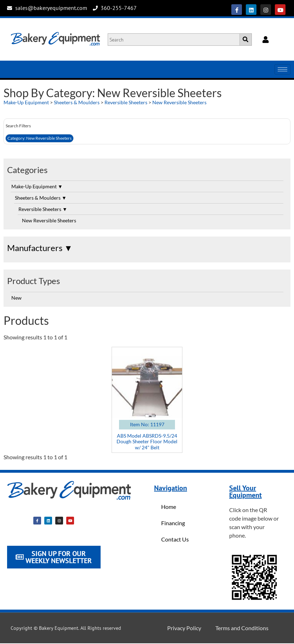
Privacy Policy (184, 628)
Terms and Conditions (242, 628)
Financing (173, 523)
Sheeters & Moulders (77, 102)
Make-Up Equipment (26, 102)
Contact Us (175, 539)
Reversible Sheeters (126, 102)
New (16, 298)
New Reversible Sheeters (179, 102)
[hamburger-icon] (282, 69)
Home (169, 507)
